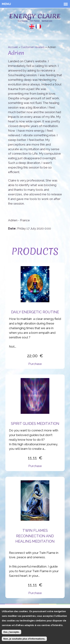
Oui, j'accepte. (11, 634)
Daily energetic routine (35, 312)
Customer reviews (33, 47)
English (32, 27)
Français (38, 27)
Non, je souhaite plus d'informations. (24, 641)
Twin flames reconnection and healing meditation (35, 536)
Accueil (13, 47)
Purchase (35, 364)
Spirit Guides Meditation (35, 424)
